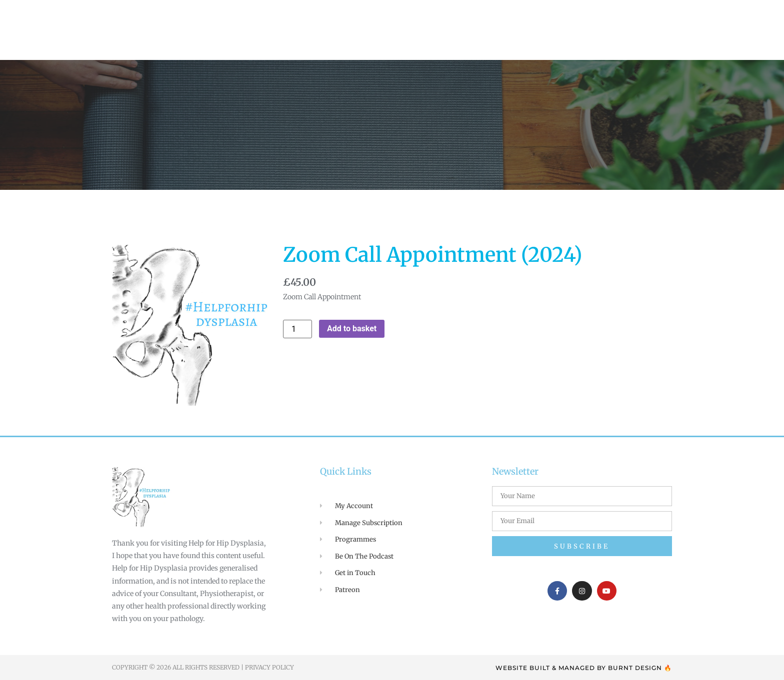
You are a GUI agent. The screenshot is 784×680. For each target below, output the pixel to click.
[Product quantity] (297, 329)
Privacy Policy (269, 667)
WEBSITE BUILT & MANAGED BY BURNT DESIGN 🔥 (584, 668)
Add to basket (352, 329)
